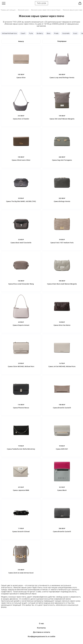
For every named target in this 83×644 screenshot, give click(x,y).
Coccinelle (66, 33)
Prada (56, 33)
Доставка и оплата (41, 632)
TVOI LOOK (42, 3)
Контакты (41, 628)
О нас (41, 623)
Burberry (40, 33)
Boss (49, 33)
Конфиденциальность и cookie (41, 636)
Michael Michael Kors (9, 33)
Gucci (75, 33)
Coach (23, 33)
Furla (31, 33)
